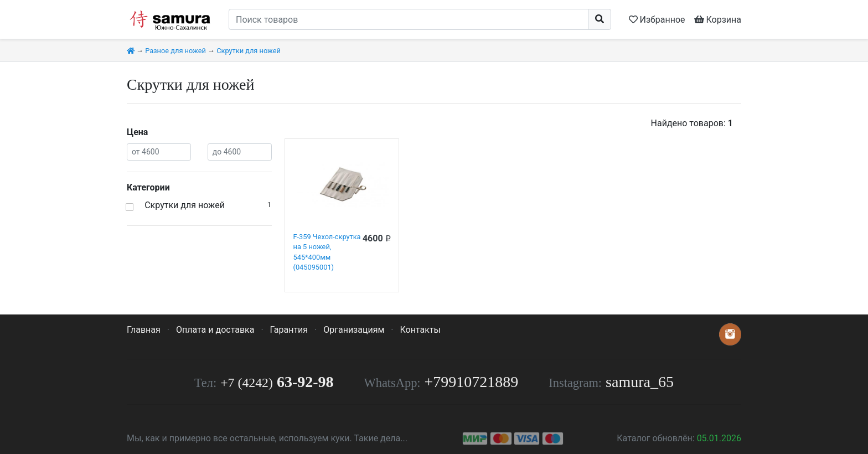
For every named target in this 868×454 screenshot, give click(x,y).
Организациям (354, 330)
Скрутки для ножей (249, 51)
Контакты (420, 330)
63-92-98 (277, 382)
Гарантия (289, 330)
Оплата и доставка (215, 330)
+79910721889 (472, 382)
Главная (144, 330)
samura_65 (640, 382)
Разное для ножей (175, 51)
